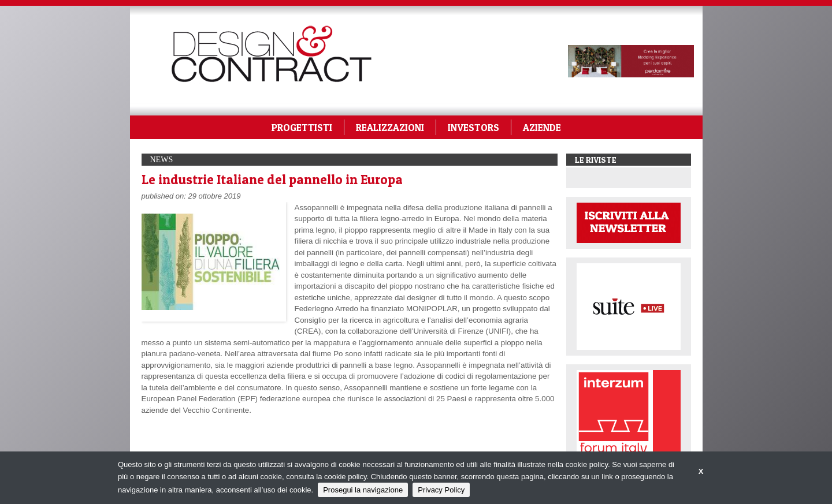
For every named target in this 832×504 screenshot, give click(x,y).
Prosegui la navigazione (363, 490)
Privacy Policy (441, 490)
